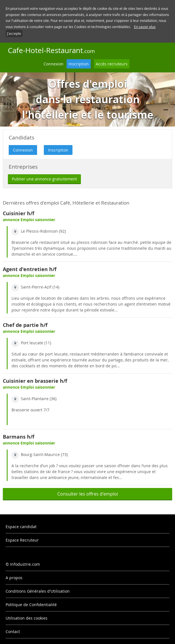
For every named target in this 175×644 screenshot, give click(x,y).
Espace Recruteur (22, 540)
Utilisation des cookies (27, 618)
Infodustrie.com (25, 564)
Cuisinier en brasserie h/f (35, 381)
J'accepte (14, 33)
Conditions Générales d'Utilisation (38, 591)
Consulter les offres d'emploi (88, 494)
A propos (14, 578)
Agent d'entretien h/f (30, 269)
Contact (13, 632)
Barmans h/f (19, 437)
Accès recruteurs (112, 64)
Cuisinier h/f (19, 213)
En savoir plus (145, 27)
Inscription (79, 64)
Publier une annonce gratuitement (44, 179)
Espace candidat (21, 527)
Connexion (54, 64)
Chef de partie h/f (25, 325)
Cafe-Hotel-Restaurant (51, 50)
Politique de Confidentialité (31, 605)
